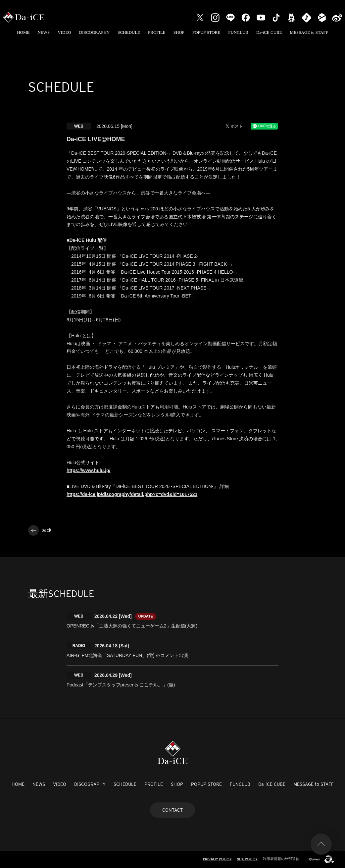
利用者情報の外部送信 (281, 859)
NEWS (44, 32)
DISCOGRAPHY (94, 32)
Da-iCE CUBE (269, 32)
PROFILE (157, 32)
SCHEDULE (129, 32)
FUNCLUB (238, 32)
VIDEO (64, 32)
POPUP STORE (206, 32)
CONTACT (172, 810)
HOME (23, 32)
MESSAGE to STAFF (309, 32)
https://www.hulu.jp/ (88, 470)
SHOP (179, 32)
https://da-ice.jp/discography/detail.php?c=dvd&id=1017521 (132, 494)
